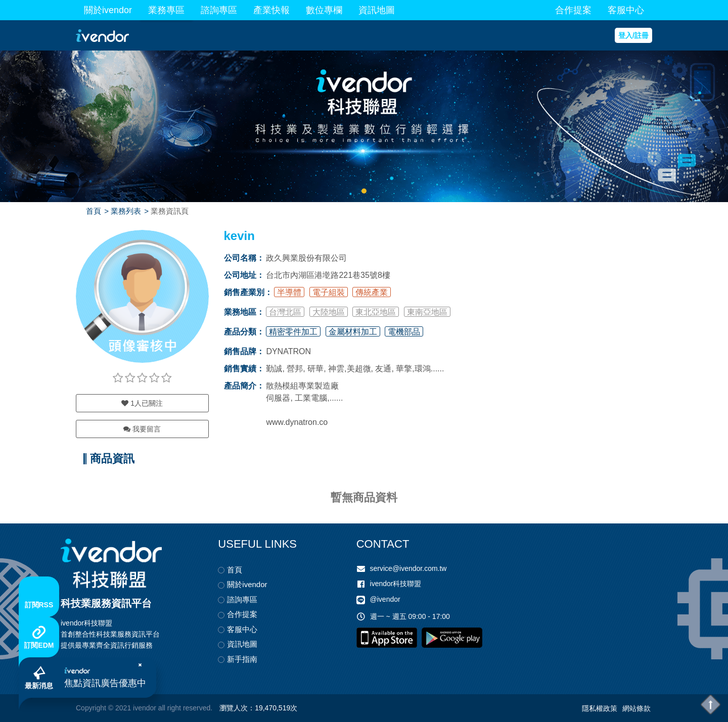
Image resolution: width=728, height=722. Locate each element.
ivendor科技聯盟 (396, 584)
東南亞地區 (427, 312)
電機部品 (404, 332)
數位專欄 (324, 10)
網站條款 (636, 708)
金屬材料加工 (353, 332)
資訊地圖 (377, 10)
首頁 (94, 211)
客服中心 (626, 10)
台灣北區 (285, 312)
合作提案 (573, 10)
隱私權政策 (600, 708)
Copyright (91, 708)
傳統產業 (372, 292)
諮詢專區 (219, 10)
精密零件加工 (293, 332)
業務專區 (166, 10)
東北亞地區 (376, 312)
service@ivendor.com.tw (408, 568)
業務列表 (126, 211)
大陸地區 (329, 312)
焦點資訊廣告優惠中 (105, 683)
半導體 (289, 292)
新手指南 (242, 659)
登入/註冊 (633, 35)
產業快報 (271, 10)
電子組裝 (329, 292)
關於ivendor (108, 10)
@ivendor (385, 599)
